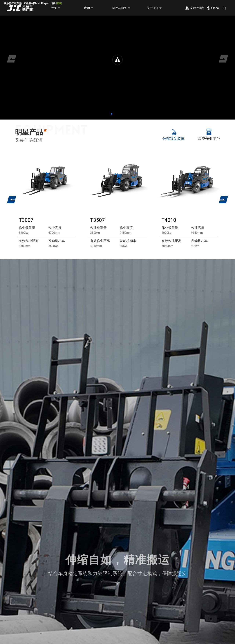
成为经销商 (197, 8)
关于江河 (153, 8)
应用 (87, 8)
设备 (54, 8)
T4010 (169, 220)
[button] (112, 114)
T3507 (97, 220)
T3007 (26, 220)
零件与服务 (120, 8)
